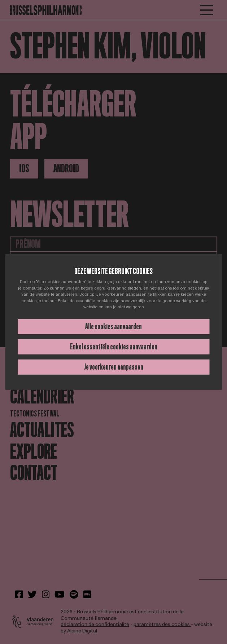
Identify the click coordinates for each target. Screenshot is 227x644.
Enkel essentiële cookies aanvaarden (114, 347)
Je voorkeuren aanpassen (114, 367)
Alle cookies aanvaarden (113, 327)
